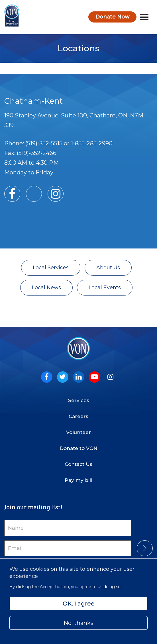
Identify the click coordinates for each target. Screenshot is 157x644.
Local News (46, 288)
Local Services (51, 268)
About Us (108, 268)
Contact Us (78, 464)
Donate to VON (78, 448)
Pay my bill (78, 480)
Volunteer (78, 432)
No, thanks (78, 623)
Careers (78, 416)
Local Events (105, 288)
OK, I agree (79, 604)
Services (79, 400)
